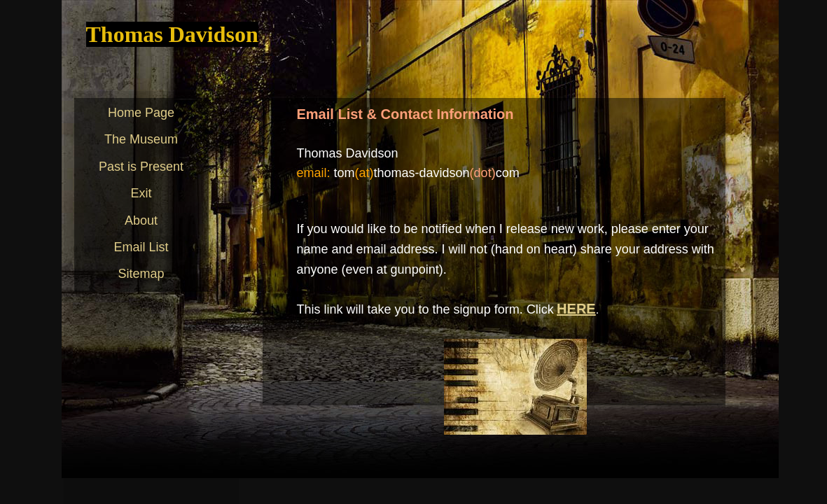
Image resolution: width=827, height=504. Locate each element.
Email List (141, 247)
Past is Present (141, 167)
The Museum (141, 139)
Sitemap (141, 274)
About (141, 220)
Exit (141, 193)
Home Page (141, 113)
